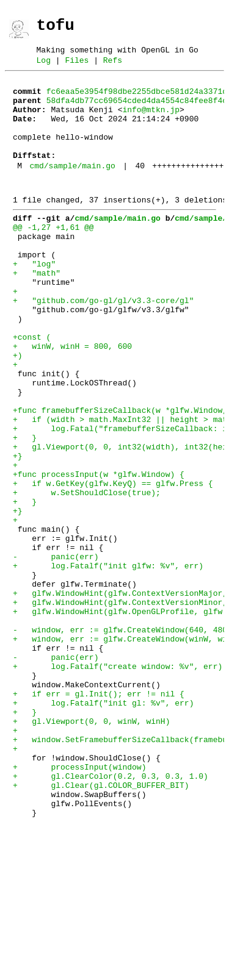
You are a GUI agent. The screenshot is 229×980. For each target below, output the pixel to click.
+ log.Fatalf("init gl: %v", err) (103, 827)
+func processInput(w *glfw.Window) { (99, 553)
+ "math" (37, 311)
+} (18, 531)
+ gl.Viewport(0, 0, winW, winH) (91, 849)
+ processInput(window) (79, 904)
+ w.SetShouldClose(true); (87, 574)
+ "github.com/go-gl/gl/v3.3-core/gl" (103, 344)
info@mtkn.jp (151, 122)
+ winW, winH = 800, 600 (72, 399)
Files (77, 67)
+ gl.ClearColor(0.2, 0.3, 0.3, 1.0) (111, 915)
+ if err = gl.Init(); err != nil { (99, 816)
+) (18, 410)
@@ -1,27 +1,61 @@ (53, 256)
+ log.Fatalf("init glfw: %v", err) (108, 662)
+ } (25, 509)
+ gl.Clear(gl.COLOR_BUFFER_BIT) (101, 926)
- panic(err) (56, 651)
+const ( (32, 388)
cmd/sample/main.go (72, 189)
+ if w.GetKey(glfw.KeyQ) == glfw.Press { (113, 563)
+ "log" (34, 300)
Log (44, 67)
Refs (113, 67)
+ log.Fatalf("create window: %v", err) (118, 783)
